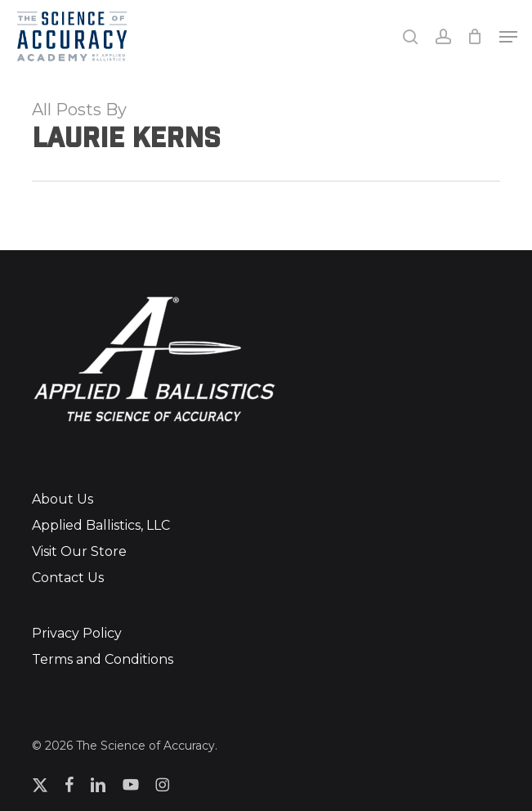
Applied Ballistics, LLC (101, 525)
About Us (63, 499)
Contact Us (68, 578)
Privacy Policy (77, 633)
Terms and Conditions (103, 659)
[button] (508, 37)
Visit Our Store (79, 551)
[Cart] (475, 36)
